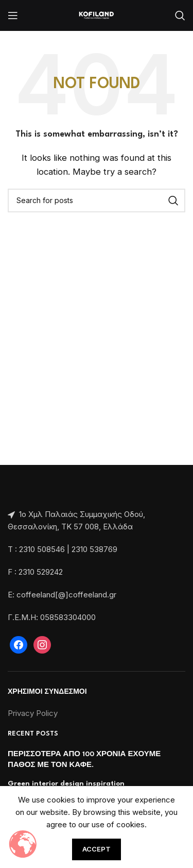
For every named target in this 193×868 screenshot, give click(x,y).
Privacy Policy (33, 713)
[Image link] (9, 491)
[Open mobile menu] (13, 15)
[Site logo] (97, 15)
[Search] (180, 15)
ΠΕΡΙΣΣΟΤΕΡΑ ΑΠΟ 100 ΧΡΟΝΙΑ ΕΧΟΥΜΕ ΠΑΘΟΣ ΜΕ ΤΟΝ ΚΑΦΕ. (84, 760)
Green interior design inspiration (66, 783)
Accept (97, 849)
